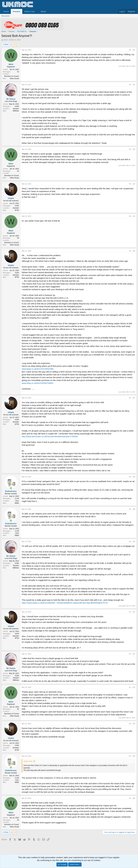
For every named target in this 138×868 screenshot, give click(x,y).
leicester (16, 208)
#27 (134, 398)
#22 (134, 85)
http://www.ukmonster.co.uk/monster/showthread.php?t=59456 (50, 436)
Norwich (16, 109)
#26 (134, 251)
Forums (17, 11)
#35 (134, 756)
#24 (134, 184)
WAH (6, 40)
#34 (134, 724)
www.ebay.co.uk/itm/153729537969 (38, 369)
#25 (134, 216)
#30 (134, 542)
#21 (134, 50)
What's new (29, 11)
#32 (134, 654)
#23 (134, 149)
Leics (17, 501)
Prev (6, 44)
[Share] (130, 50)
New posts (5, 16)
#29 (134, 509)
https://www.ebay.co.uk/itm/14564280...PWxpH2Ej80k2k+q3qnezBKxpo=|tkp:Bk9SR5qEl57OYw (65, 603)
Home (6, 11)
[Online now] (11, 488)
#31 (134, 612)
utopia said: (28, 761)
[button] (37, 11)
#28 (134, 477)
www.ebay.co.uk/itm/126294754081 (38, 383)
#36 (134, 798)
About (43, 11)
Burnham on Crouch (12, 76)
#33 (134, 687)
